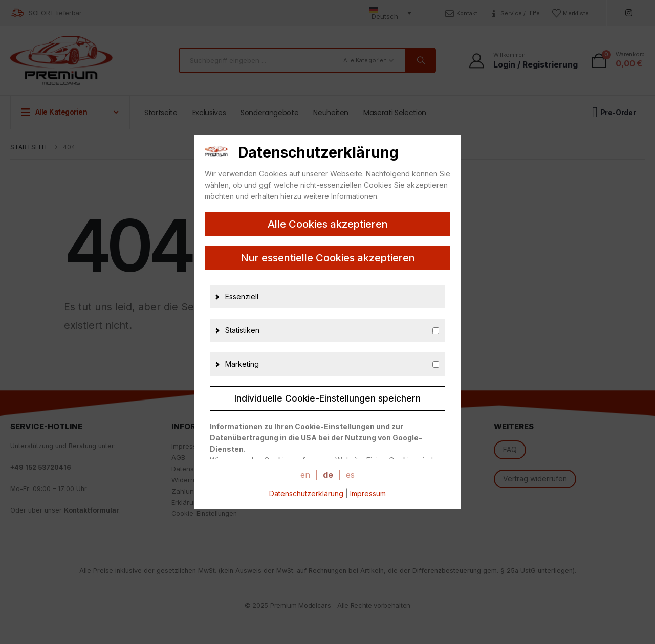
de (328, 475)
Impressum (368, 493)
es (350, 475)
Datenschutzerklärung (306, 493)
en (305, 475)
